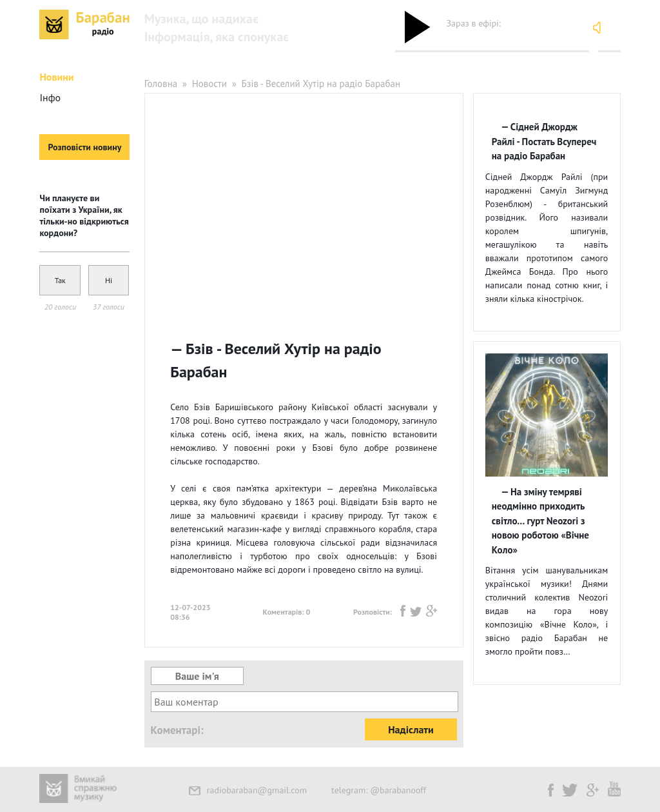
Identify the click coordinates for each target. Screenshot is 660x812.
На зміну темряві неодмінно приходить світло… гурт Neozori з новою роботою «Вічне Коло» (540, 521)
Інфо (50, 97)
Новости (209, 84)
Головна (161, 84)
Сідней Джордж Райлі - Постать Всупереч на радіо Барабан (544, 141)
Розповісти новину (85, 147)
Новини (56, 77)
